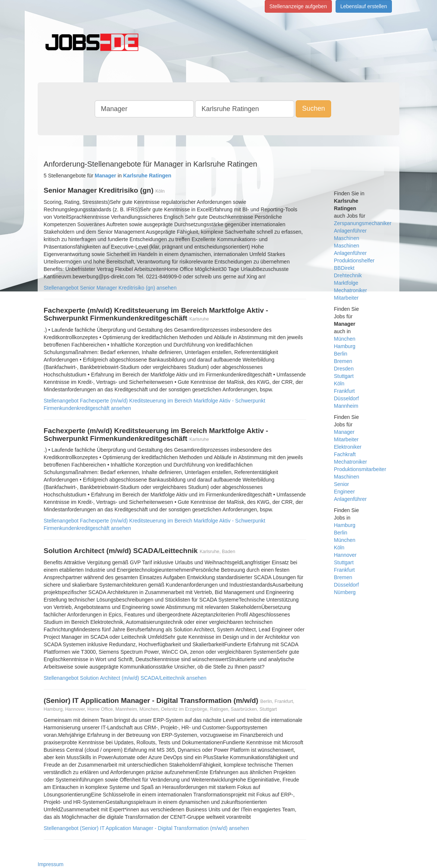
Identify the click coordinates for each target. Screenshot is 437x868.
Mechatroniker (351, 290)
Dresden (344, 369)
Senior (342, 484)
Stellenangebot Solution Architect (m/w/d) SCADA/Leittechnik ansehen (125, 678)
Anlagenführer (350, 231)
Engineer (345, 492)
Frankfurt (345, 391)
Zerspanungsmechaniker (363, 223)
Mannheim (346, 406)
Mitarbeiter (346, 298)
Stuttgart (344, 376)
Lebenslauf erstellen (364, 6)
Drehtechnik (348, 275)
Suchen (313, 108)
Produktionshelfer (354, 261)
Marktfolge (346, 283)
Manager (344, 432)
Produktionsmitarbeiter (360, 469)
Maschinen (347, 238)
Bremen (343, 361)
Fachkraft (345, 454)
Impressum (51, 864)
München (345, 339)
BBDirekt (344, 268)
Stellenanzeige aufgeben (298, 6)
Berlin (341, 354)
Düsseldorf (347, 398)
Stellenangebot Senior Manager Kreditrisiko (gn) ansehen (110, 288)
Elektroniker (348, 447)
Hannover (345, 555)
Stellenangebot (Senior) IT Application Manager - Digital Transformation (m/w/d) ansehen (146, 828)
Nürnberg (345, 592)
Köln (339, 384)
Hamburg (345, 346)
